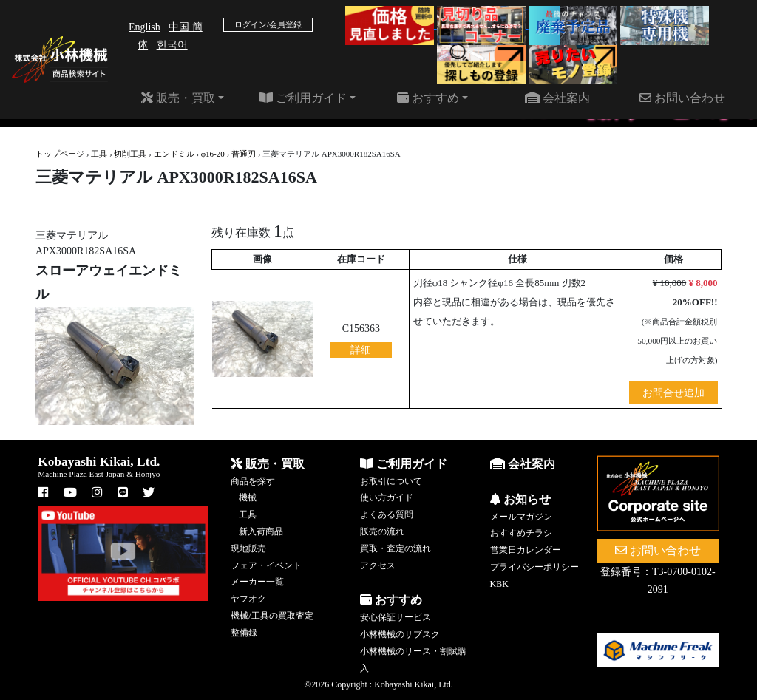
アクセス (378, 565)
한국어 (172, 45)
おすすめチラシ (521, 533)
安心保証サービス (396, 617)
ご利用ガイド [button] (303, 98)
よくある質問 (387, 514)
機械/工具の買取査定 (272, 616)
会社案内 (557, 98)
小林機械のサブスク (400, 634)
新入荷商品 (261, 531)
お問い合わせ (682, 98)
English (145, 27)
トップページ (60, 154)
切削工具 (130, 154)
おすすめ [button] (428, 98)
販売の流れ (382, 531)
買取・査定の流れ (396, 548)
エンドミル (174, 154)
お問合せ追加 (673, 393)
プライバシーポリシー (534, 567)
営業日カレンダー (526, 550)
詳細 (361, 350)
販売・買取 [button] (178, 98)
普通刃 (244, 154)
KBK (499, 584)
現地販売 (248, 548)
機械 (248, 497)
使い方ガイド (387, 497)
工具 (99, 154)
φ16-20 (213, 154)
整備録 (244, 633)
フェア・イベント (266, 565)
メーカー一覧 (257, 582)
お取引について (391, 481)
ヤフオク (248, 599)
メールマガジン (521, 517)
